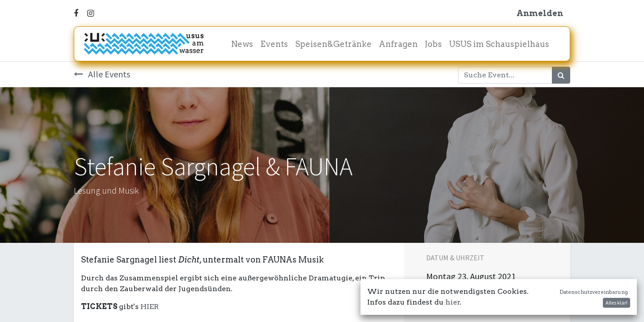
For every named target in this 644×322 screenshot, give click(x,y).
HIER (150, 307)
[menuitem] (242, 44)
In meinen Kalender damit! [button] (486, 299)
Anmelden (540, 13)
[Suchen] (561, 75)
